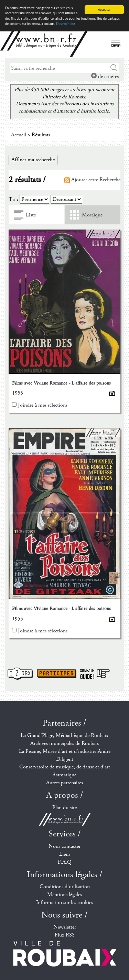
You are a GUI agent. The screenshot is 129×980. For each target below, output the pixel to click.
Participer (57, 674)
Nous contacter (64, 846)
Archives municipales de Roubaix (65, 743)
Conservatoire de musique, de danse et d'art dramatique (65, 771)
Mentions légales (64, 895)
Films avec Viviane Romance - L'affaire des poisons (61, 383)
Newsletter (65, 927)
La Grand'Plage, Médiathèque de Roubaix (64, 735)
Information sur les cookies (64, 903)
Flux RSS (65, 935)
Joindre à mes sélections (43, 405)
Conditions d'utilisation (65, 887)
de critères (105, 76)
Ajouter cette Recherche (92, 180)
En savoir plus (66, 24)
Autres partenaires (64, 783)
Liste (31, 215)
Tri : (13, 199)
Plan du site (64, 808)
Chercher (114, 68)
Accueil (19, 135)
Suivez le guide (95, 674)
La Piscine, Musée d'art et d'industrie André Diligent (65, 755)
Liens (65, 854)
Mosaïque (92, 215)
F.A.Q (65, 862)
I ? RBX (20, 674)
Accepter (104, 9)
